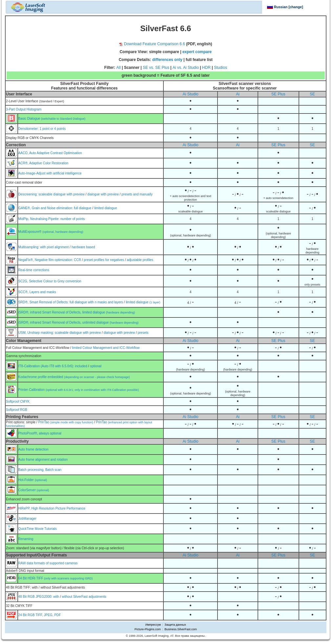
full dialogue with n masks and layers (96, 302)
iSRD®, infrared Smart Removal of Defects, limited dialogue (77, 312)
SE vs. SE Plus (156, 68)
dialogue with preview (103, 194)
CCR (77, 260)
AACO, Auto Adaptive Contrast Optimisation (50, 153)
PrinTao (66, 422)
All (119, 68)
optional (96, 366)
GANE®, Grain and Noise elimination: (46, 208)
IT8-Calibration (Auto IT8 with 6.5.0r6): (47, 366)
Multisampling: (29, 247)
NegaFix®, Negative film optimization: (46, 260)
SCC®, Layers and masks (37, 292)
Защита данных (175, 625)
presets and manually (137, 194)
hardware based (83, 247)
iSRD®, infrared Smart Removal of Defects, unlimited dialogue (79, 322)
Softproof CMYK (18, 402)
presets (143, 333)
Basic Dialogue (52, 119)
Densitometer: (29, 129)
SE (312, 94)
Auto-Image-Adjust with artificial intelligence (50, 173)
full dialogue (83, 208)
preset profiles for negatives (104, 260)
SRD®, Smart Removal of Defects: (44, 302)
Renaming (26, 539)
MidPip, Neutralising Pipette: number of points (52, 219)
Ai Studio (191, 94)
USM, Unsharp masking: (37, 333)
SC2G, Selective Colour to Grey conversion (50, 281)
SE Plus (278, 94)
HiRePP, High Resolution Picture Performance (52, 508)
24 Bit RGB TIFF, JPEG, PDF (40, 615)
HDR (206, 68)
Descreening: (29, 194)
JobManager (28, 519)
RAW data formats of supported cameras (48, 563)
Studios (220, 68)
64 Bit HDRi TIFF (56, 578)
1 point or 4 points (53, 129)
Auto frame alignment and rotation (43, 460)
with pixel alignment (54, 247)
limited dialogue (106, 208)
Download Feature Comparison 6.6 (152, 44)
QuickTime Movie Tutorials (38, 529)
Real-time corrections (34, 270)
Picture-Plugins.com (148, 629)
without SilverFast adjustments (84, 597)
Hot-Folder (33, 480)
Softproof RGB (17, 410)
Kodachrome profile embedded (74, 377)
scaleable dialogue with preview (62, 194)
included (81, 366)
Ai (238, 94)
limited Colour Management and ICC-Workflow (106, 348)
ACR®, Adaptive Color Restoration (43, 163)
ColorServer (34, 490)
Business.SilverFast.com (181, 629)
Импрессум (153, 625)
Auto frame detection (33, 449)
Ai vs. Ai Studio (186, 68)
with (56, 597)
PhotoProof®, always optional (40, 433)
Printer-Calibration (79, 390)
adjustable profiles (140, 260)
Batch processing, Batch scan (40, 470)
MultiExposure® (51, 232)
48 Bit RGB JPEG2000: (36, 597)
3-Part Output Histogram (24, 109)
